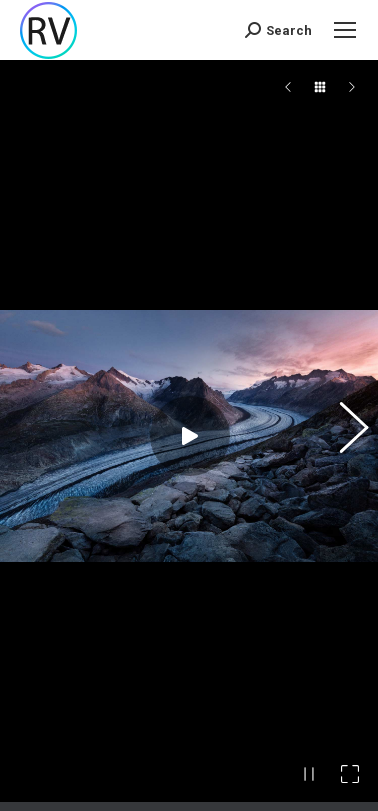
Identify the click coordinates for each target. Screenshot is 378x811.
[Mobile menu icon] (345, 30)
